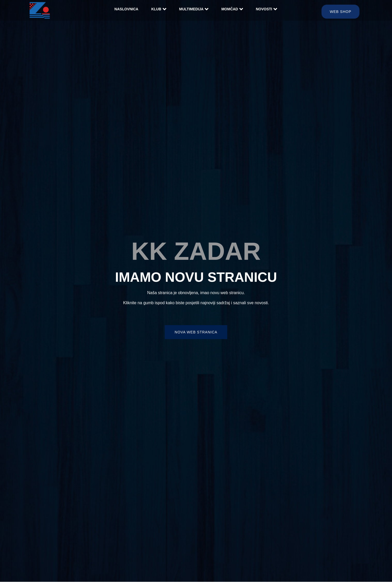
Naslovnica (126, 9)
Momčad (232, 9)
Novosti (266, 9)
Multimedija (194, 9)
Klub (159, 9)
